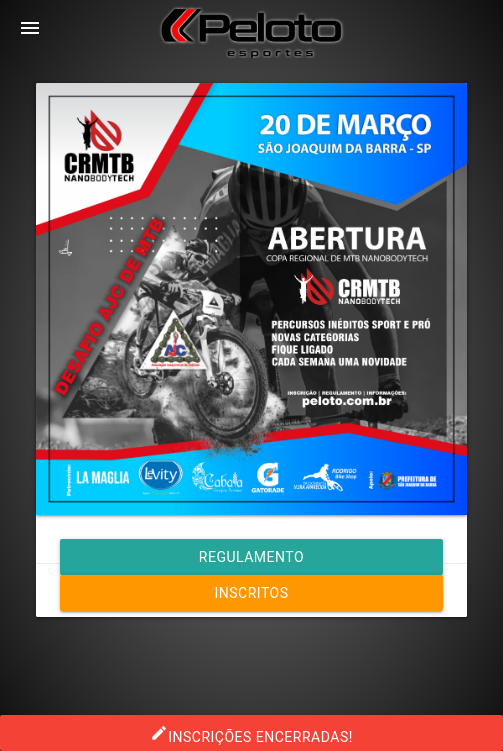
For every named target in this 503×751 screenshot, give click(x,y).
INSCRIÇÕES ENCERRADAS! (251, 733)
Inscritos (251, 593)
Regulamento (251, 557)
